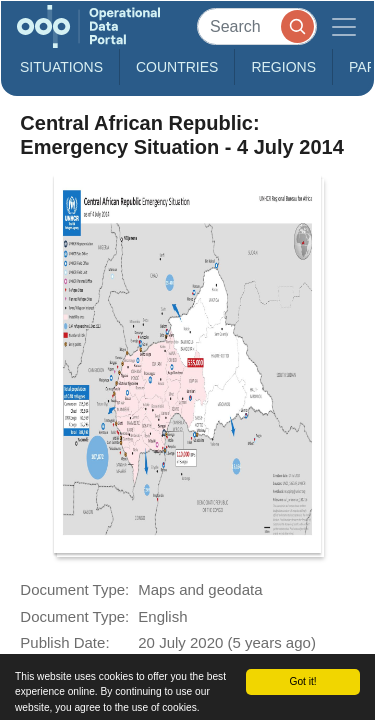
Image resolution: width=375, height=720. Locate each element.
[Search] (257, 26)
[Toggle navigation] (344, 26)
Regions (283, 67)
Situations (61, 67)
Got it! (302, 681)
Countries (177, 67)
